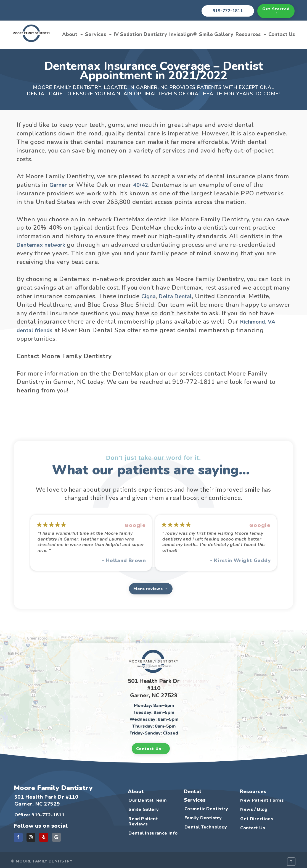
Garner (59, 185)
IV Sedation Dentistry (140, 34)
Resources (251, 34)
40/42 (144, 185)
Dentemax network (45, 245)
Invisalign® (183, 34)
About (73, 34)
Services (98, 34)
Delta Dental (180, 296)
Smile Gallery (216, 34)
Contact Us (282, 34)
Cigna (150, 296)
